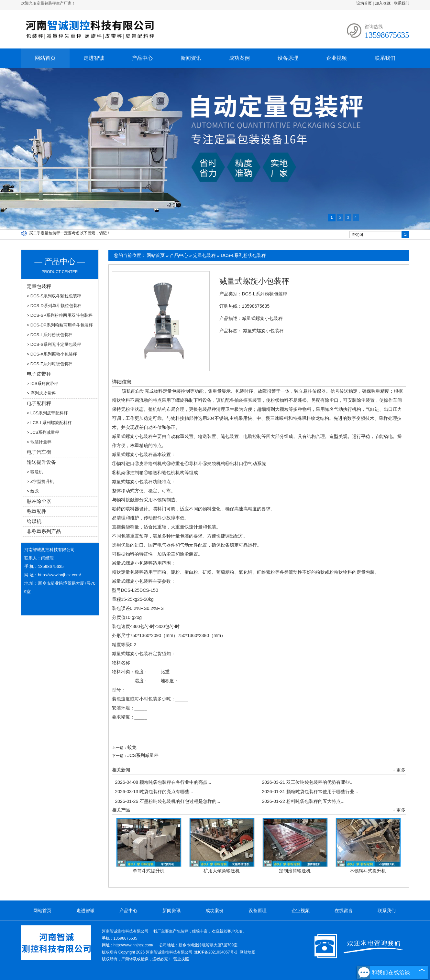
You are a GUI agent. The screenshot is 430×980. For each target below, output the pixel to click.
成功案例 (239, 58)
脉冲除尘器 (39, 501)
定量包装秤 (204, 255)
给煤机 (34, 521)
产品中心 (142, 58)
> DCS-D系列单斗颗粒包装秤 (54, 306)
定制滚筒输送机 (295, 871)
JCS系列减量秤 (143, 755)
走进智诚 (94, 58)
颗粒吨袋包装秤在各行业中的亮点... (163, 782)
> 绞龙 (33, 491)
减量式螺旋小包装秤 (254, 281)
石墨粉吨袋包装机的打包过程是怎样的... (168, 801)
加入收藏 (383, 3)
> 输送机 (35, 472)
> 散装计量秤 (39, 442)
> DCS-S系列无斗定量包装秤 (54, 344)
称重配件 (37, 511)
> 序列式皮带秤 (41, 393)
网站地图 (248, 952)
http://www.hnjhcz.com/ (59, 575)
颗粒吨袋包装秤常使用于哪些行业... (310, 792)
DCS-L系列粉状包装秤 (243, 255)
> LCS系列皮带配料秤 (48, 413)
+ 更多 (399, 770)
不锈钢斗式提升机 (368, 871)
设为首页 (364, 3)
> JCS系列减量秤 (43, 432)
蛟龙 (132, 747)
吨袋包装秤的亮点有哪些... (154, 792)
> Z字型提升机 (40, 481)
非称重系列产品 (44, 531)
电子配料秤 (39, 403)
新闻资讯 (191, 58)
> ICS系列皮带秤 (43, 383)
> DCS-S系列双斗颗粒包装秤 (54, 296)
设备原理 (288, 58)
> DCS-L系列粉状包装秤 (50, 335)
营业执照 (181, 959)
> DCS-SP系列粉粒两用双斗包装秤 (60, 315)
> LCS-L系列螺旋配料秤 (49, 423)
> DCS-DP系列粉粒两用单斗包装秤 (60, 325)
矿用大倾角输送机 (222, 871)
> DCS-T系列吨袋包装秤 (50, 364)
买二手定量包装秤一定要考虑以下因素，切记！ (70, 233)
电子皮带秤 (39, 374)
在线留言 (344, 911)
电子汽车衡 (39, 452)
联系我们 (402, 3)
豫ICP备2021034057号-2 (216, 952)
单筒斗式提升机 (149, 871)
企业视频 (336, 58)
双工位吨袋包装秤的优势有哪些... (308, 782)
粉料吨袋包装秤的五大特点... (303, 801)
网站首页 (45, 58)
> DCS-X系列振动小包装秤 (52, 354)
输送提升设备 (41, 462)
